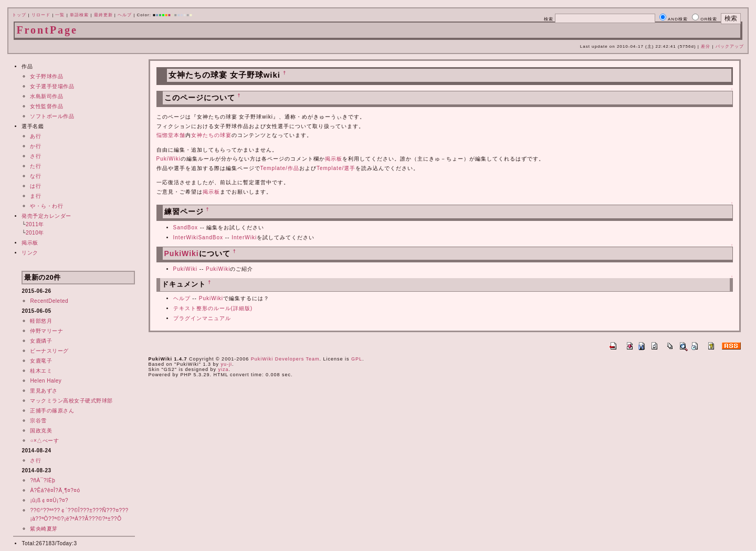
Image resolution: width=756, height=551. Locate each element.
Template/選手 (336, 168)
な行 (35, 176)
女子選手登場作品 (52, 86)
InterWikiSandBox (198, 237)
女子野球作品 (46, 76)
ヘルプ (125, 15)
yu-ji (226, 364)
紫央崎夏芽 (44, 529)
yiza (223, 369)
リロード (41, 15)
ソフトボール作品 (52, 116)
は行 (35, 186)
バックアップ (730, 46)
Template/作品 (280, 168)
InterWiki (244, 237)
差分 (706, 46)
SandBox (186, 227)
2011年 (35, 224)
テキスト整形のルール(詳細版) (213, 308)
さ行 (35, 156)
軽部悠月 (41, 321)
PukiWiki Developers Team (285, 359)
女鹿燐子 (41, 341)
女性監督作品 (46, 106)
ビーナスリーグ (49, 351)
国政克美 (41, 431)
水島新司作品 (46, 96)
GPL (357, 359)
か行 (35, 146)
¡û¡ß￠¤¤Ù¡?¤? (49, 500)
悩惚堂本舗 (171, 135)
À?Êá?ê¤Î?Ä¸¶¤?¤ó (55, 490)
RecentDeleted (49, 301)
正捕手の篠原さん (52, 411)
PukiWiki (169, 159)
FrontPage (47, 30)
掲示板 (30, 243)
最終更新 (103, 15)
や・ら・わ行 (46, 206)
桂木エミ (41, 371)
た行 (35, 166)
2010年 (35, 233)
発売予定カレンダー (46, 216)
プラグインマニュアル (202, 318)
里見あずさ (44, 391)
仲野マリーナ (46, 331)
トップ (19, 15)
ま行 (35, 196)
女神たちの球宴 (211, 135)
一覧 (60, 15)
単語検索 (79, 15)
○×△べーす (44, 441)
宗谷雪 (38, 421)
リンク (30, 253)
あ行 (35, 136)
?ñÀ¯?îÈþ (43, 480)
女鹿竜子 (41, 361)
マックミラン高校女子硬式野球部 (71, 401)
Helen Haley (46, 381)
